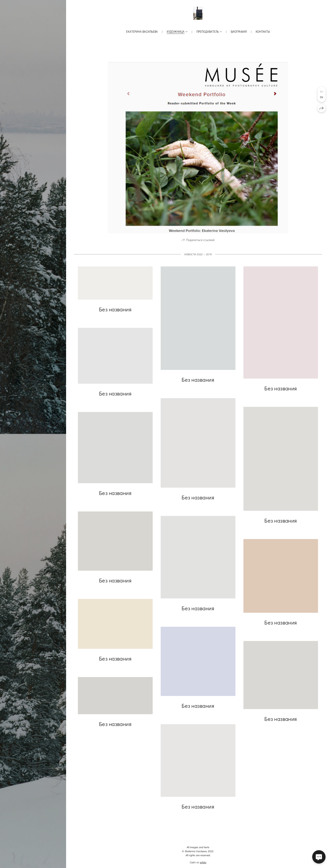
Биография (239, 31)
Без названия (115, 312)
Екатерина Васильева (142, 31)
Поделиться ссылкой (200, 243)
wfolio (203, 862)
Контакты (263, 31)
